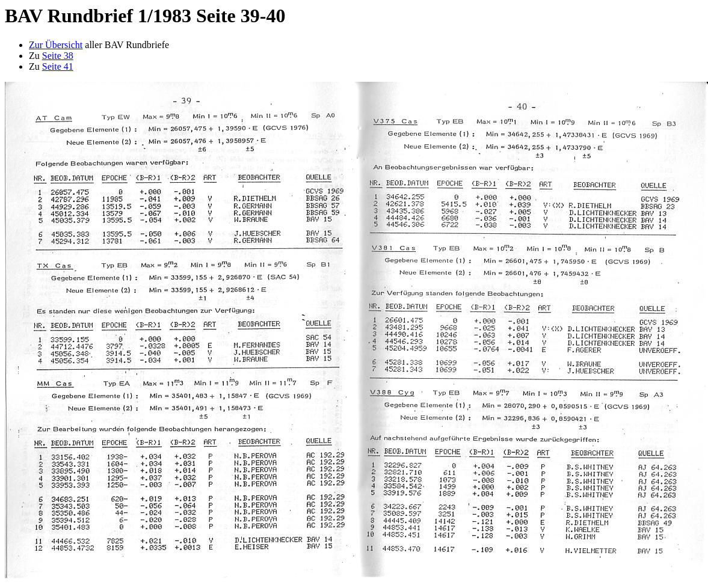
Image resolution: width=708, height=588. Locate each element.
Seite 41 (58, 66)
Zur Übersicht (56, 45)
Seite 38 (58, 56)
